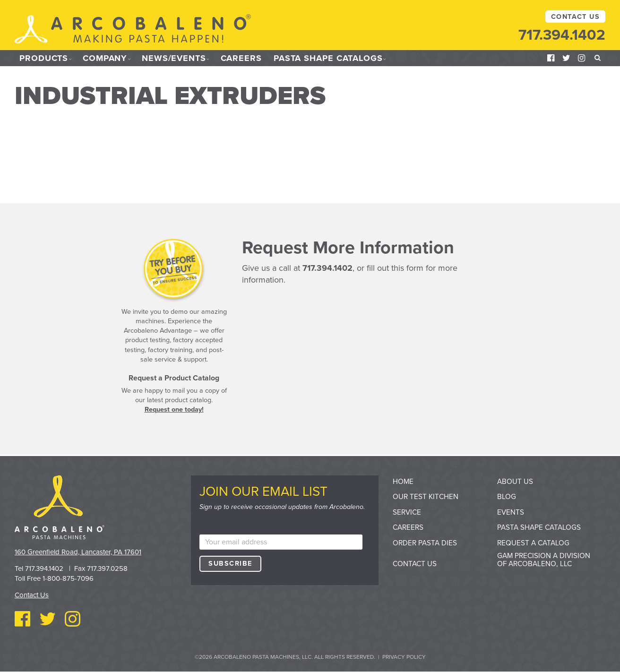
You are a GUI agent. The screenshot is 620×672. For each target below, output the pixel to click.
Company (105, 58)
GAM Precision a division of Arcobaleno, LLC (544, 560)
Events (511, 512)
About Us (515, 482)
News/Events (174, 58)
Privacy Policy (404, 657)
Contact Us (575, 17)
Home (403, 482)
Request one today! (174, 409)
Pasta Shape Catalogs (328, 58)
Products (44, 58)
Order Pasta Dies (425, 543)
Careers (241, 58)
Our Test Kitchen (426, 497)
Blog (507, 497)
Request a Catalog (533, 543)
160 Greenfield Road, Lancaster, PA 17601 (78, 552)
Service (407, 512)
